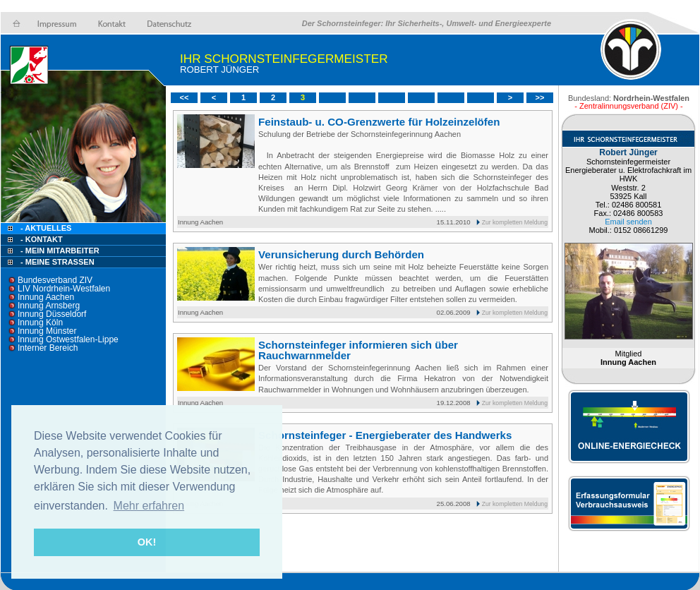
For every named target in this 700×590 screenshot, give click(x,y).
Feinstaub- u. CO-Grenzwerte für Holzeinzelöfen (379, 122)
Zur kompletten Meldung (515, 222)
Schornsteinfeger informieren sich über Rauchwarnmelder (358, 350)
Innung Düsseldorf (52, 314)
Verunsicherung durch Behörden (341, 254)
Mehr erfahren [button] (149, 506)
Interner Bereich (48, 348)
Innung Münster (47, 331)
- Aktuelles (45, 228)
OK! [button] (147, 542)
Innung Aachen (46, 297)
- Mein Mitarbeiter (60, 251)
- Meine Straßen (58, 262)
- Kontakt (41, 239)
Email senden (628, 222)
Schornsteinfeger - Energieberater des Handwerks (385, 435)
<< (185, 97)
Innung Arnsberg (49, 306)
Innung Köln (40, 323)
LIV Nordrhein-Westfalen (64, 289)
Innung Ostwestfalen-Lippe (68, 339)
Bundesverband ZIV (55, 280)
